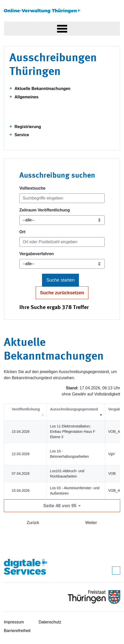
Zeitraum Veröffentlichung (45, 210)
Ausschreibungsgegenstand (74, 409)
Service (22, 135)
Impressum (14, 622)
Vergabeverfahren (37, 254)
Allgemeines (26, 97)
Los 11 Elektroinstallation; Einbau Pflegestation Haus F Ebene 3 (72, 432)
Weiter (91, 523)
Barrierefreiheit (17, 631)
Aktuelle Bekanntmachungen (43, 89)
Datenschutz (50, 622)
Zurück (33, 523)
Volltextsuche (32, 188)
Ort (22, 232)
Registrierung (28, 127)
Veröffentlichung (26, 409)
